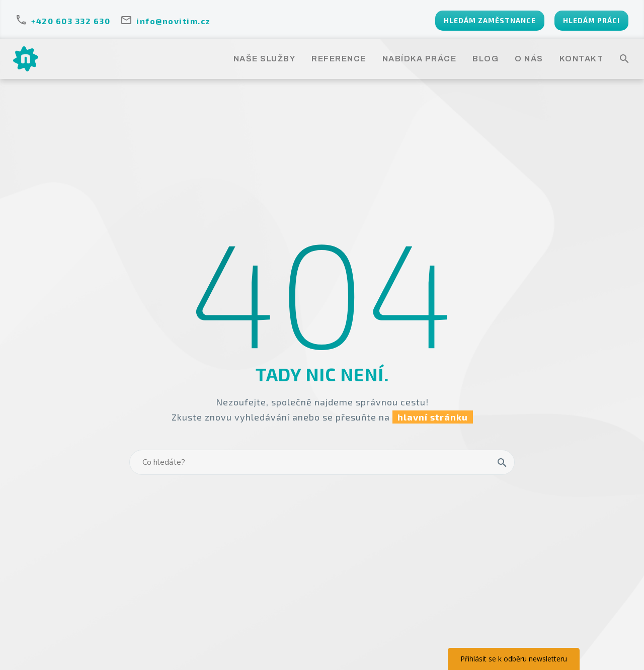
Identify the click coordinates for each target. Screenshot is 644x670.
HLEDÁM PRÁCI (591, 20)
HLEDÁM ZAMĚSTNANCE (490, 20)
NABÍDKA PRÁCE (420, 59)
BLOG (486, 59)
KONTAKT (582, 59)
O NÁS (529, 59)
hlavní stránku (433, 417)
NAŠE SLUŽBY (265, 59)
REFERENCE (339, 59)
